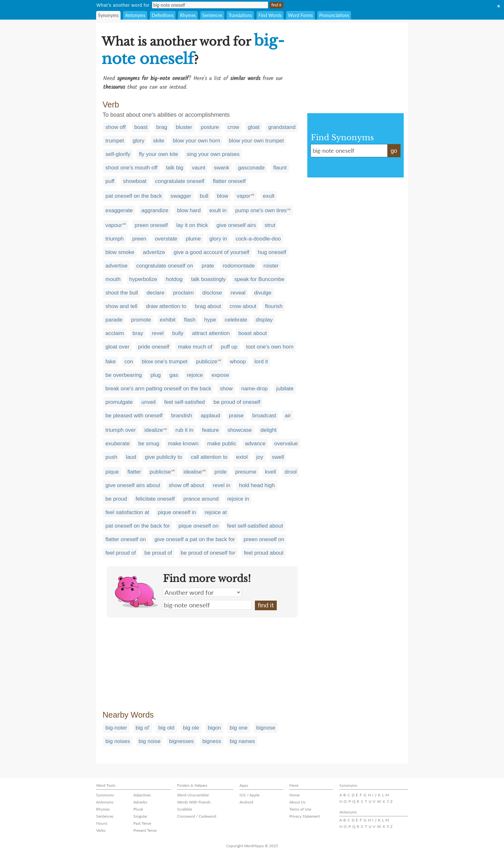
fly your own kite (158, 154)
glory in (218, 239)
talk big (175, 168)
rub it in (184, 430)
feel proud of (121, 553)
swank (221, 168)
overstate (166, 239)
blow (223, 196)
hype (210, 320)
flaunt (280, 168)
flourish (274, 306)
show (226, 389)
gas (174, 375)
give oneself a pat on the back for (194, 539)
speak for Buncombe (259, 279)
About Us (297, 802)
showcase (240, 430)
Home (294, 795)
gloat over (117, 347)
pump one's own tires (261, 210)
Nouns (102, 823)
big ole (191, 728)
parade (114, 320)
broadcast (264, 416)
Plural (138, 809)
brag (162, 127)
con (129, 362)
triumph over (121, 430)
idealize (154, 430)
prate (208, 266)
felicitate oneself (155, 499)
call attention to (209, 457)
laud (131, 457)
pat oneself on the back (134, 196)
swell (278, 457)
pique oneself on (198, 526)
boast (141, 127)
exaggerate (119, 210)
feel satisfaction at (127, 512)
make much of (195, 347)
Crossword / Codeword (197, 816)
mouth (113, 279)
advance (255, 444)
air (288, 416)
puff (110, 181)
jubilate (285, 389)
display (264, 320)
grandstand (282, 127)
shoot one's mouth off (131, 168)
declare (156, 293)
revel (158, 333)
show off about (186, 485)
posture (210, 127)
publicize (207, 362)
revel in (222, 485)
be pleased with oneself (134, 416)
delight (268, 430)
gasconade (251, 168)
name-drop (254, 389)
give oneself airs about (133, 485)
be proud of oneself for (208, 553)
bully (178, 333)
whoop (238, 362)
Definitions (163, 15)
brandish (181, 416)
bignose (266, 728)
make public (222, 444)
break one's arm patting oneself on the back (158, 389)
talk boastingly (208, 279)
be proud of (158, 553)
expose (220, 375)
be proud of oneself (237, 402)
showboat (135, 181)
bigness (212, 741)
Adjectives (142, 795)
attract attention (211, 333)
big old (166, 728)
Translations (240, 15)
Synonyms (108, 15)
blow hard (189, 210)
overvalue (286, 444)
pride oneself (153, 347)
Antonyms (135, 15)
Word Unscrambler (193, 795)
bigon (214, 728)
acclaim (115, 333)
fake (111, 362)
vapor (243, 196)
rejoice (195, 375)
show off (116, 127)
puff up (229, 347)
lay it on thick (192, 225)
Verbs (101, 830)
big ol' (143, 728)
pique (112, 472)
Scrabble (184, 809)
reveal (238, 293)
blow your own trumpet (256, 141)
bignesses (181, 741)
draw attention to (166, 306)
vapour (114, 225)
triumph (115, 239)
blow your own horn (197, 141)
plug (156, 375)
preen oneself (151, 225)
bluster (184, 127)
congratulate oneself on (165, 266)
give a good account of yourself (211, 252)
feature (210, 430)
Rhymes (188, 15)
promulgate (119, 402)
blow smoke (120, 252)
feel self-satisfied (185, 402)
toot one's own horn (270, 347)
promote (141, 320)
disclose (212, 293)
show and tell (121, 306)
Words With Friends (194, 802)
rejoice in (238, 499)
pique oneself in (177, 512)
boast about (252, 333)
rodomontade (239, 266)
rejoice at (216, 512)
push (111, 457)
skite (159, 141)
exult (269, 196)
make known (183, 444)
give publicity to (163, 457)
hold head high (257, 485)
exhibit (168, 320)
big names (242, 741)
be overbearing (124, 375)
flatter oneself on (126, 539)
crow (233, 127)
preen (139, 239)
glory (138, 141)
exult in (218, 210)
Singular (140, 816)
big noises (118, 741)
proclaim (183, 293)
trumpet (115, 141)
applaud (210, 416)
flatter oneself (229, 181)
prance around (201, 499)
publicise (160, 472)
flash (190, 320)
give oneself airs (236, 225)
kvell (271, 472)
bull (204, 196)
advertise (117, 266)
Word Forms (300, 15)
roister (271, 266)
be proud (116, 499)
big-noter (116, 728)
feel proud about (264, 553)
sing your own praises (213, 154)
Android (246, 802)
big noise (149, 741)
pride (221, 472)
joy (260, 457)
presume (246, 472)
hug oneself (272, 252)
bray (138, 333)
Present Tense (145, 830)
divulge (263, 293)
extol (242, 457)
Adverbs (140, 802)
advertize (154, 252)
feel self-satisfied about (255, 526)
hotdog (174, 279)
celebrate (236, 320)
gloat (254, 127)
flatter (134, 472)
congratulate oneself (180, 181)
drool (291, 472)
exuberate (118, 444)
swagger (181, 196)
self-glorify (118, 154)
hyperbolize (143, 279)
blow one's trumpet (165, 362)
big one (239, 728)
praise (236, 416)
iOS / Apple (249, 795)
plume (193, 239)
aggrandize (155, 210)
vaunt (199, 168)
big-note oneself (207, 605)
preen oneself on (264, 539)
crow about (243, 306)
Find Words (270, 15)
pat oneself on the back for (138, 526)
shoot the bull (122, 293)
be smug (149, 444)
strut (270, 225)
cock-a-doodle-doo (258, 239)
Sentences (212, 15)
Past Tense (142, 823)
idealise (193, 472)
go (394, 151)
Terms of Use (300, 809)
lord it (261, 362)
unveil (148, 402)
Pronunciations (334, 15)
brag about (208, 306)
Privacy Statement (305, 816)
